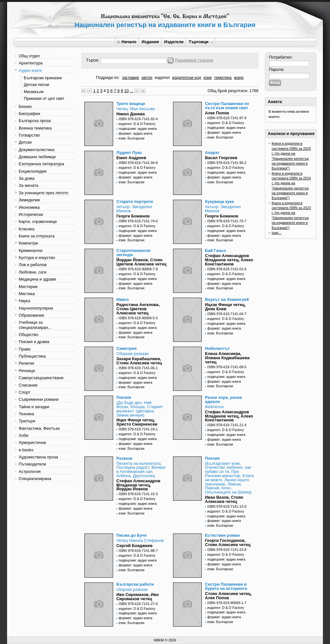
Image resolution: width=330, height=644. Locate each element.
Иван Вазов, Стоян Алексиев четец (224, 499)
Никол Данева (131, 114)
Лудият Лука (129, 153)
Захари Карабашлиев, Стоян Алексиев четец (139, 361)
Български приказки (43, 78)
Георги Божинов (133, 216)
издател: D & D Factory (137, 124)
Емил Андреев (131, 158)
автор (147, 77)
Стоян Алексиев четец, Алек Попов (228, 596)
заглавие (131, 77)
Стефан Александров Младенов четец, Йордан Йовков (138, 485)
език (207, 77)
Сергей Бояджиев (134, 546)
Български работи (135, 584)
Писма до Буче (131, 535)
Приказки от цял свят (44, 98)
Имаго (123, 299)
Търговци (201, 42)
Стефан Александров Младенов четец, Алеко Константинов (229, 260)
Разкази (124, 458)
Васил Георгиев (221, 158)
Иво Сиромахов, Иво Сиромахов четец (138, 597)
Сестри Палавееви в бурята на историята (226, 586)
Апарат (212, 153)
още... (277, 233)
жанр (239, 77)
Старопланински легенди (133, 253)
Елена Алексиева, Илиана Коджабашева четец (227, 358)
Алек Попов (217, 113)
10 (126, 91)
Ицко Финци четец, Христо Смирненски (137, 422)
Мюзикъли (34, 92)
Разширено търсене (194, 60)
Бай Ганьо (215, 250)
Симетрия (126, 348)
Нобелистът (217, 348)
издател (162, 77)
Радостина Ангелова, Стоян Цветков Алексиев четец (138, 309)
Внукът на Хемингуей (227, 299)
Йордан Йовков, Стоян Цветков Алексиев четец (141, 262)
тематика (223, 77)
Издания (150, 42)
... (132, 91)
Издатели (174, 42)
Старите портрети (135, 202)
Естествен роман (222, 535)
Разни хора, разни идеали (223, 399)
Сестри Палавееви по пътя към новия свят (227, 106)
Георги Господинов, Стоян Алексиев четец (228, 543)
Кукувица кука (219, 202)
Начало (126, 42)
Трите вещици (131, 104)
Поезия (124, 397)
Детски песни (36, 85)
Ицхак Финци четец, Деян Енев (225, 307)
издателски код (187, 77)
